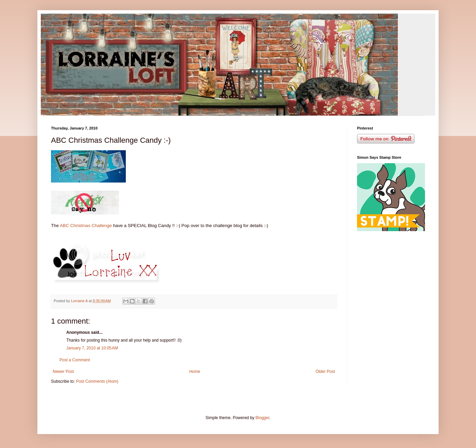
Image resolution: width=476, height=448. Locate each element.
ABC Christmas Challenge (85, 226)
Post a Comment (75, 360)
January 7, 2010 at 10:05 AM (92, 348)
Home (195, 372)
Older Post (325, 372)
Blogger (262, 418)
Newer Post (63, 372)
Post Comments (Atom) (97, 381)
